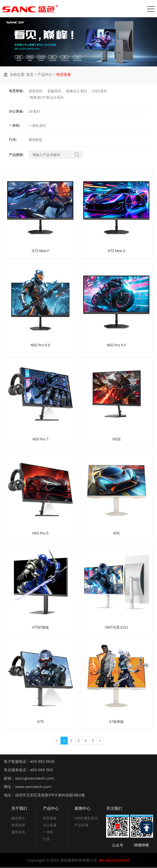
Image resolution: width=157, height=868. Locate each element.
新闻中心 (82, 808)
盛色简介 (18, 818)
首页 (30, 74)
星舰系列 (54, 91)
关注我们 (114, 808)
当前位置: (17, 74)
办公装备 (50, 825)
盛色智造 (18, 832)
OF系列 (34, 112)
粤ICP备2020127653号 (115, 860)
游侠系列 (36, 91)
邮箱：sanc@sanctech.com (29, 778)
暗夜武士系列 (77, 91)
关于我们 (19, 808)
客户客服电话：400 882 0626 (29, 762)
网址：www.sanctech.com (28, 787)
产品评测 (81, 825)
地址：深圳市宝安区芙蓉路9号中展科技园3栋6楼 (44, 795)
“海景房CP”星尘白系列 (46, 98)
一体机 (48, 832)
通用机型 (36, 140)
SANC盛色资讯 (86, 818)
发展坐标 (18, 825)
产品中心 (45, 74)
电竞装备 (64, 74)
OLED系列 (99, 91)
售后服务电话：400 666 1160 (28, 770)
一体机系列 (37, 126)
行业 (46, 839)
